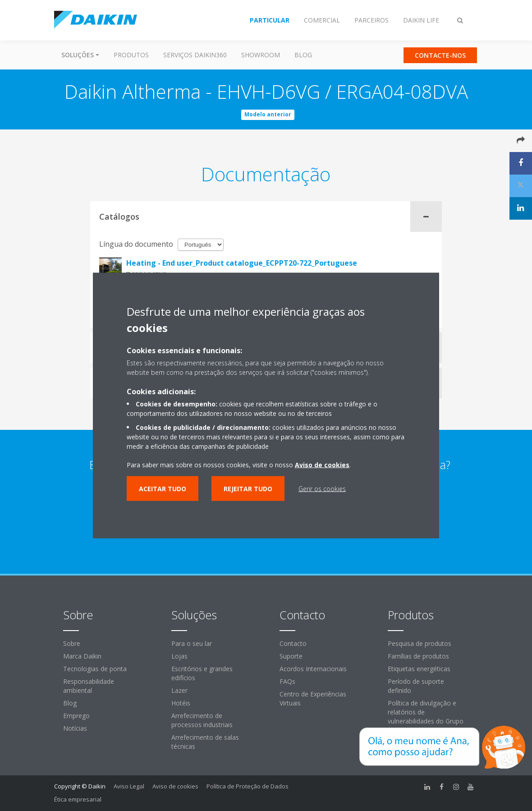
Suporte (291, 656)
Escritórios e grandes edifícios (202, 673)
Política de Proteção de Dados (248, 786)
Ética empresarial (78, 799)
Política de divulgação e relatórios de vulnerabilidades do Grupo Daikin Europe (426, 717)
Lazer (179, 690)
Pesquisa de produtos (420, 643)
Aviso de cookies (175, 786)
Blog (303, 55)
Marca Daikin (82, 656)
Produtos (131, 55)
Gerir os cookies (322, 489)
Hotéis (181, 703)
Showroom (261, 55)
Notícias (75, 728)
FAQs (287, 681)
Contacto (293, 643)
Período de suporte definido (416, 686)
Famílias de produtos (418, 656)
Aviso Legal (129, 786)
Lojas (179, 656)
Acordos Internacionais (313, 669)
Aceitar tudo (163, 489)
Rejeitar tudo (248, 489)
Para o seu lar (192, 643)
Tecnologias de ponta (95, 669)
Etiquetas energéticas (419, 669)
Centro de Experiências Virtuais (313, 698)
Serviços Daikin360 (195, 55)
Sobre (72, 643)
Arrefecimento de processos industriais (202, 720)
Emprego (76, 716)
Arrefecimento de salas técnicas (205, 742)
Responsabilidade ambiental (89, 686)
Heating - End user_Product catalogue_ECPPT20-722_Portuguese (242, 263)
